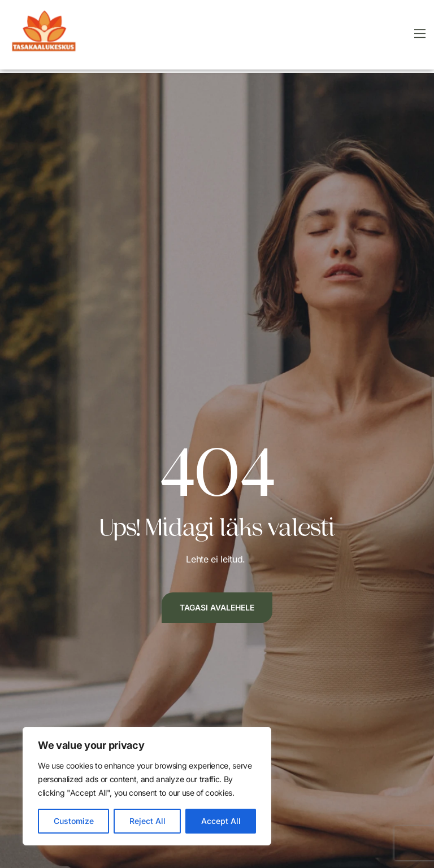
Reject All (147, 821)
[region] (147, 786)
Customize (74, 821)
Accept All (221, 821)
